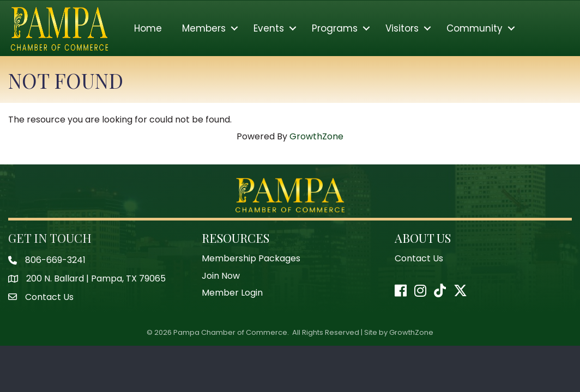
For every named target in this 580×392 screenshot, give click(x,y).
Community (475, 28)
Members (204, 28)
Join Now (221, 276)
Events (269, 28)
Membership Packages (251, 258)
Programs (335, 28)
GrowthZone (316, 136)
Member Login (232, 293)
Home (148, 28)
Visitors (402, 28)
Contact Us (419, 258)
